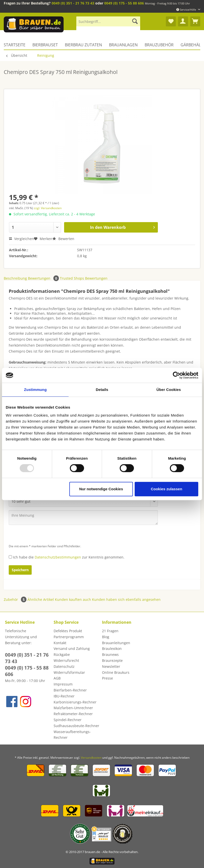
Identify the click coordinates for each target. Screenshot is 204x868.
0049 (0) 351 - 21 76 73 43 (73, 3)
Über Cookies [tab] (169, 390)
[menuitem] (108, 24)
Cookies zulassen (167, 489)
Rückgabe (62, 654)
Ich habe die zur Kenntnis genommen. (69, 557)
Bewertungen (44, 278)
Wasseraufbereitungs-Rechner (72, 735)
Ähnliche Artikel (41, 599)
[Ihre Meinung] (83, 518)
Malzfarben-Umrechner (73, 708)
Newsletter (111, 666)
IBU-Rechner (64, 696)
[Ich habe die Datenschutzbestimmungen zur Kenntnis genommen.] (10, 557)
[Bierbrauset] (45, 45)
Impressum (63, 684)
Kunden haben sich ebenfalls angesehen (126, 599)
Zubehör (16, 599)
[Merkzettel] (171, 21)
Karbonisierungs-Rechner (75, 702)
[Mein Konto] (183, 21)
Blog (106, 637)
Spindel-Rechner (68, 720)
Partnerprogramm (69, 637)
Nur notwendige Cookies (101, 489)
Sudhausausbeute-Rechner (76, 726)
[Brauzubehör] (159, 45)
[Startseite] (16, 45)
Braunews (110, 654)
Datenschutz (64, 666)
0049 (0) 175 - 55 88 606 (124, 3)
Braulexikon (112, 649)
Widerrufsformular (69, 672)
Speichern (20, 570)
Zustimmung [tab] (35, 390)
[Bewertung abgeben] (83, 501)
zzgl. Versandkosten (48, 208)
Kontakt (60, 643)
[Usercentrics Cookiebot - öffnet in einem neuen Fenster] (176, 375)
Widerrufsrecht (66, 660)
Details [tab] (102, 390)
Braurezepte (112, 660)
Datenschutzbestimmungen (58, 557)
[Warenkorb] (195, 21)
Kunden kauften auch (73, 599)
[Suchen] (135, 21)
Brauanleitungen (116, 643)
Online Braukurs (116, 672)
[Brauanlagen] (123, 45)
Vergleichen (21, 239)
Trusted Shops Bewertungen (84, 278)
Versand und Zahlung (72, 649)
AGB (57, 678)
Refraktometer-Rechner (73, 714)
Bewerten (63, 239)
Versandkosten (91, 758)
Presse (107, 678)
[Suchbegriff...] (108, 21)
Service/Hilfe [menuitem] (187, 10)
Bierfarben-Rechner (70, 690)
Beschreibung (15, 278)
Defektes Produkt (68, 631)
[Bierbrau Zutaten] (83, 45)
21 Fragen (110, 631)
